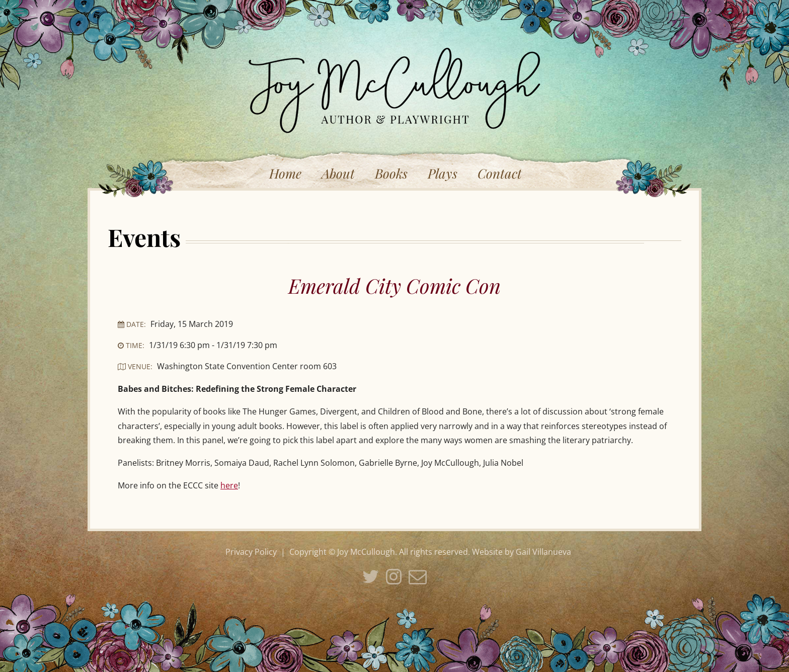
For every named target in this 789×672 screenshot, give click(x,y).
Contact (500, 173)
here (229, 485)
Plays (443, 173)
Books (391, 173)
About (338, 173)
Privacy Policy (251, 552)
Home (285, 173)
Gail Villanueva (543, 552)
